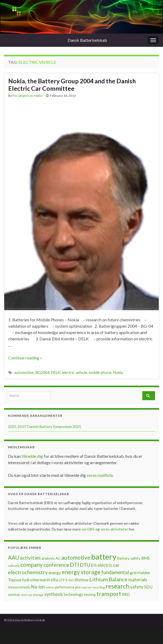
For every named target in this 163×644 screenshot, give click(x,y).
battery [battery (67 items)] (104, 557)
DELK (56, 373)
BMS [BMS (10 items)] (146, 558)
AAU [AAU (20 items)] (14, 558)
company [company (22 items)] (32, 565)
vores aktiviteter (115, 529)
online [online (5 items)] (50, 587)
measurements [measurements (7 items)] (19, 587)
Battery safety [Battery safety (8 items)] (129, 558)
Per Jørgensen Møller (28, 96)
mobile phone (100, 373)
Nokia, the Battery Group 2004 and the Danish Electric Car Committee (72, 85)
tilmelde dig (33, 456)
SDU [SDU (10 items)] (148, 587)
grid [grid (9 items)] (133, 573)
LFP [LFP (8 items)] (62, 580)
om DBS (89, 529)
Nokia (118, 373)
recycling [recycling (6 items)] (98, 587)
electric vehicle (75, 373)
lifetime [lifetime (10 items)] (81, 580)
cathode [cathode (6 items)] (14, 566)
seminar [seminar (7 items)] (14, 595)
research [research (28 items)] (117, 586)
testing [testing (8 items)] (90, 594)
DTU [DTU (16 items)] (85, 565)
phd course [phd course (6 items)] (83, 587)
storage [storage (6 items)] (38, 595)
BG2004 (42, 373)
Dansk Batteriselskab (87, 40)
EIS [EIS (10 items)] (94, 565)
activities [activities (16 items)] (30, 558)
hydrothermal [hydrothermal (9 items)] (34, 580)
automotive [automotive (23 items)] (76, 558)
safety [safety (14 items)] (137, 587)
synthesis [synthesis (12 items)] (54, 594)
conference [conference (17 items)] (56, 565)
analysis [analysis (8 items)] (48, 558)
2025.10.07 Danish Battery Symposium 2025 (45, 426)
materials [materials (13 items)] (138, 580)
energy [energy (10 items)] (55, 573)
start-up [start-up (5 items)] (26, 595)
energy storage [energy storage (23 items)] (81, 572)
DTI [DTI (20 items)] (74, 565)
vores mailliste (100, 475)
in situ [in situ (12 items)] (52, 580)
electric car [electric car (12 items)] (109, 565)
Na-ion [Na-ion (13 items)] (38, 587)
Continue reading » (25, 358)
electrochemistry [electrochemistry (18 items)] (28, 572)
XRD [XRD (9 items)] (126, 594)
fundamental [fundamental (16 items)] (115, 572)
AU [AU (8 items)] (58, 558)
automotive (24, 373)
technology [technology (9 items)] (73, 594)
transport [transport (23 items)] (109, 594)
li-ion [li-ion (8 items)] (70, 580)
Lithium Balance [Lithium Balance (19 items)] (108, 579)
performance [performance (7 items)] (65, 587)
